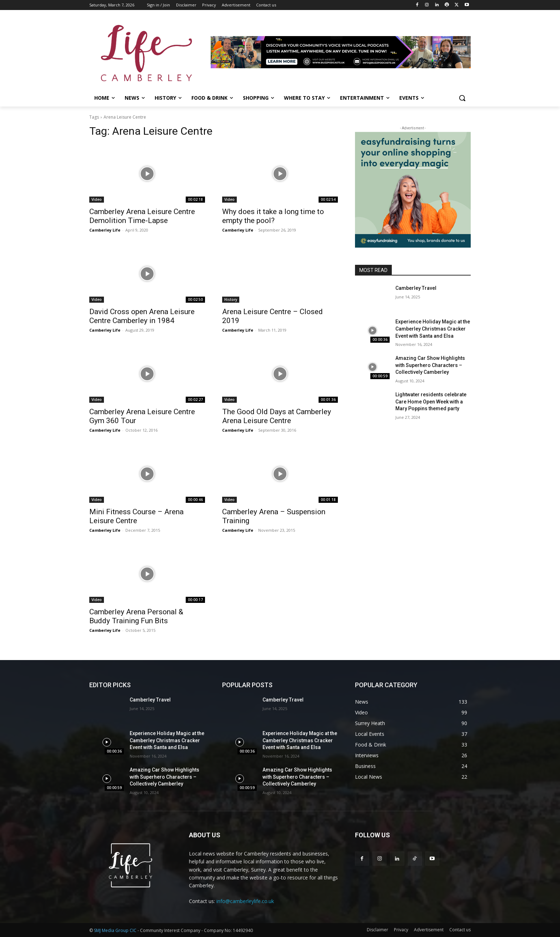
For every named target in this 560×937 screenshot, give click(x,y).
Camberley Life (105, 230)
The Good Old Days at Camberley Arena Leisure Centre (277, 416)
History (231, 299)
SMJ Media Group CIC (115, 930)
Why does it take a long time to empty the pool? (273, 216)
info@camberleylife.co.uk (245, 901)
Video (97, 199)
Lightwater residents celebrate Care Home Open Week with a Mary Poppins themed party (431, 401)
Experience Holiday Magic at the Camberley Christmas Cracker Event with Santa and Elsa (433, 329)
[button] (462, 98)
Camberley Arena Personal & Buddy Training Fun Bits (136, 616)
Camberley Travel (416, 288)
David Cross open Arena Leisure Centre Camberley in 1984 (142, 316)
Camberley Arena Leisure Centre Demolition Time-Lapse (142, 216)
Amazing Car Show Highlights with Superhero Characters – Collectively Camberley (430, 365)
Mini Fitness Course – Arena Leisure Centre (136, 516)
